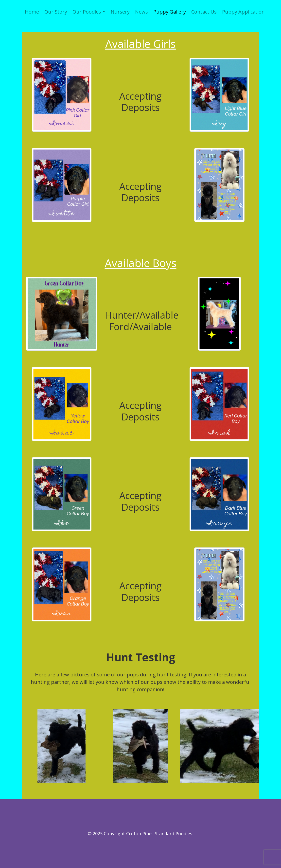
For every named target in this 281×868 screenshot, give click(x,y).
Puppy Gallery (170, 12)
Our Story (56, 12)
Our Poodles (87, 12)
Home (32, 12)
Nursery (120, 12)
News (141, 12)
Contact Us (204, 12)
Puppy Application (243, 12)
